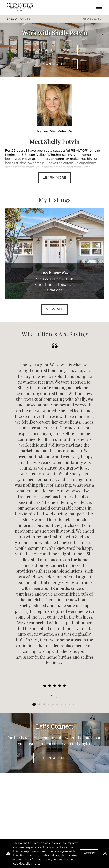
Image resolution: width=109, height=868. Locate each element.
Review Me (46, 131)
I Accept (89, 853)
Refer (65, 131)
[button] (105, 853)
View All (55, 309)
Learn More (54, 178)
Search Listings (54, 50)
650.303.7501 (93, 19)
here (36, 863)
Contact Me (55, 64)
